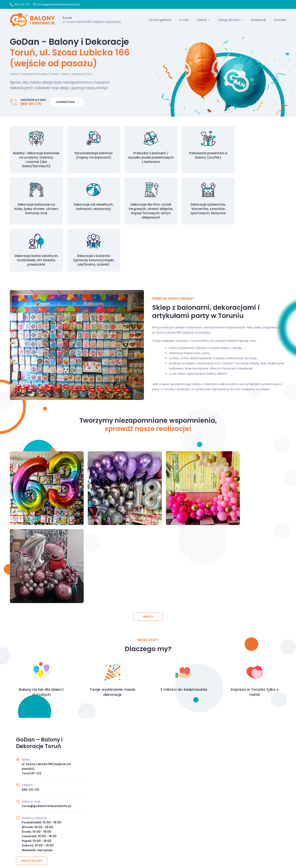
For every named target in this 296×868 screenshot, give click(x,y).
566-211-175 (20, 4)
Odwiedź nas (67, 103)
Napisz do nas (32, 733)
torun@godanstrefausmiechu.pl (56, 4)
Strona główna (160, 20)
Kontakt (280, 20)
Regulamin (130, 840)
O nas (184, 20)
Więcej (148, 489)
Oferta (202, 20)
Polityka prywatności (157, 840)
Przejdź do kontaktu (148, 795)
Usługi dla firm (229, 20)
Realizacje (259, 20)
